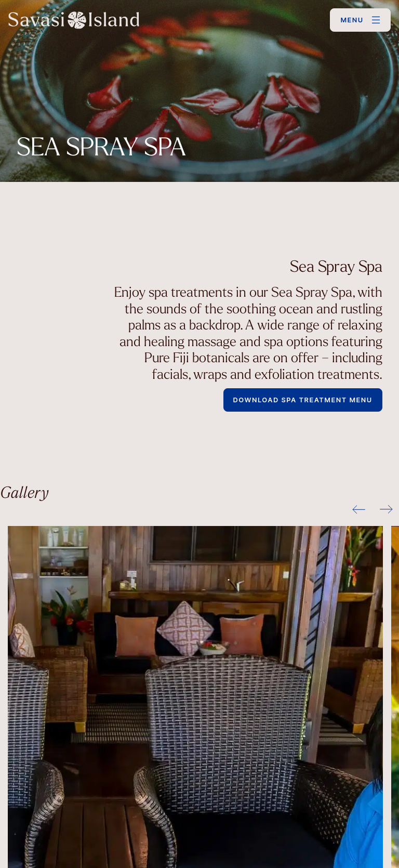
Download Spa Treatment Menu (303, 400)
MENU (352, 20)
